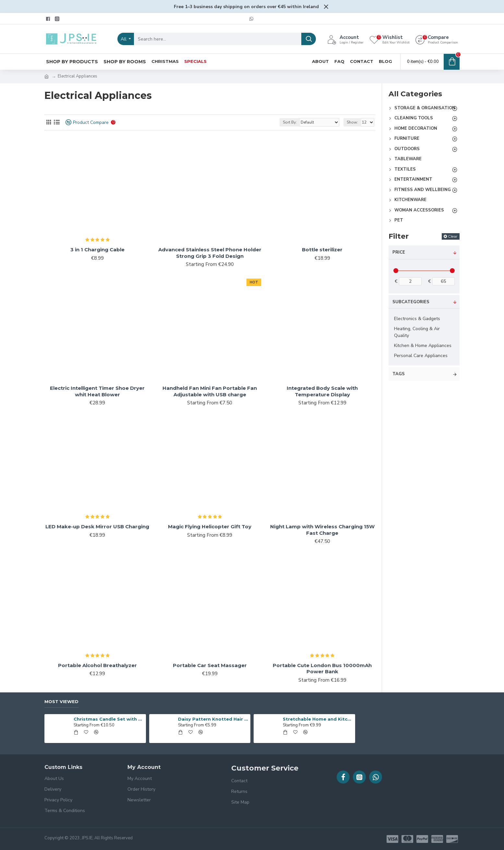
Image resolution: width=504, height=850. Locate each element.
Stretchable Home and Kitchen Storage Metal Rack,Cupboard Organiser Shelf (318, 719)
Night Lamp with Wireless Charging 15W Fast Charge (322, 530)
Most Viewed (61, 701)
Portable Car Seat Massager (210, 665)
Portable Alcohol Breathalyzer (97, 665)
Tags (399, 374)
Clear (453, 236)
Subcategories (411, 302)
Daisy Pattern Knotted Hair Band (213, 719)
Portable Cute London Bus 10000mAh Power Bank (322, 669)
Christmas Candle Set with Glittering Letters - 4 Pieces (109, 719)
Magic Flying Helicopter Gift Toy (210, 527)
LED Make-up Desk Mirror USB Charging (97, 527)
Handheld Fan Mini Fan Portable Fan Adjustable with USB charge (210, 391)
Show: (352, 122)
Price (399, 252)
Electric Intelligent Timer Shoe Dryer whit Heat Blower (97, 391)
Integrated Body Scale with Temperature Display (322, 391)
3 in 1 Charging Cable (97, 250)
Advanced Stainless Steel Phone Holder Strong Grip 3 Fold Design (210, 253)
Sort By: (290, 122)
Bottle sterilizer (322, 250)
